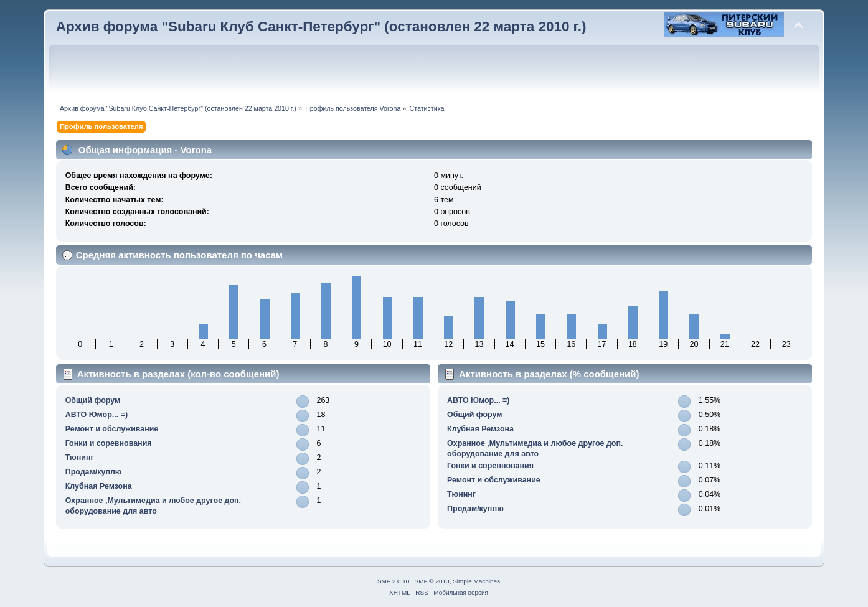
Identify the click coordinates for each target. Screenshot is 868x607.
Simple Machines (476, 581)
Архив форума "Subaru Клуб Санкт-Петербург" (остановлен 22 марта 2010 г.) (321, 26)
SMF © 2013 (432, 581)
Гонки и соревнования (109, 443)
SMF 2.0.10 (394, 581)
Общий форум (93, 400)
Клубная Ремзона (99, 486)
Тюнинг (80, 458)
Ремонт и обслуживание (112, 429)
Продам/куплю (94, 472)
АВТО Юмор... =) (97, 415)
